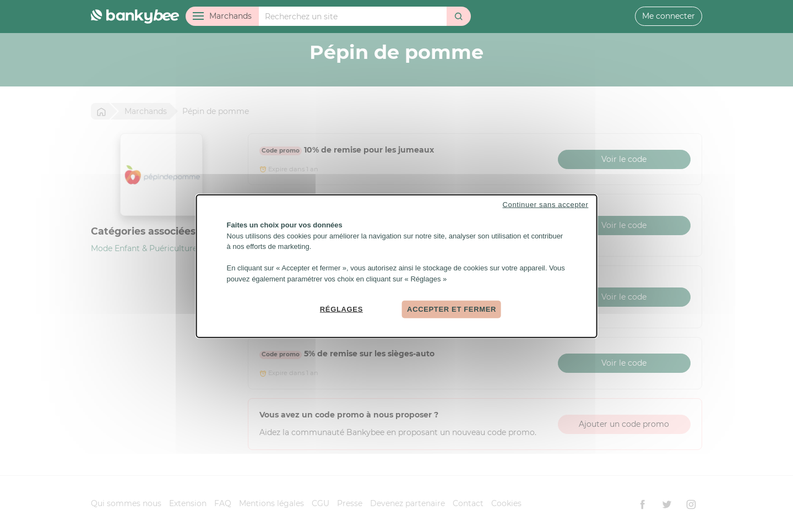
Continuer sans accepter (546, 205)
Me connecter (669, 16)
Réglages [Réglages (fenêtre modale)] (341, 309)
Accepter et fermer (452, 309)
